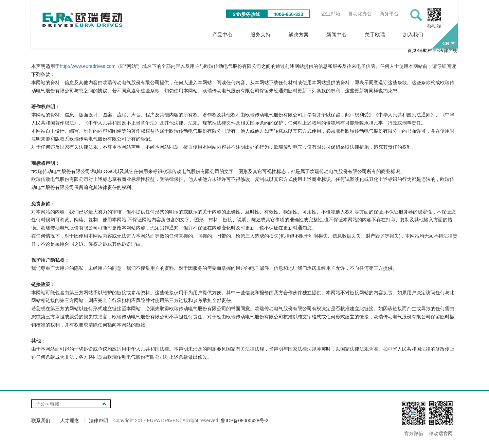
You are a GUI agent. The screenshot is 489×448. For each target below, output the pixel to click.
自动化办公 (363, 14)
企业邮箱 (334, 14)
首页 (412, 53)
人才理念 (70, 423)
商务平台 (393, 14)
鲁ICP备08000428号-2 (244, 423)
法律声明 (98, 423)
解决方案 (310, 35)
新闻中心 (344, 35)
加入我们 (412, 35)
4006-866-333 (292, 15)
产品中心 (242, 35)
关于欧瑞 (378, 35)
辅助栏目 (428, 53)
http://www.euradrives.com (88, 69)
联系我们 (41, 423)
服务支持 (276, 35)
